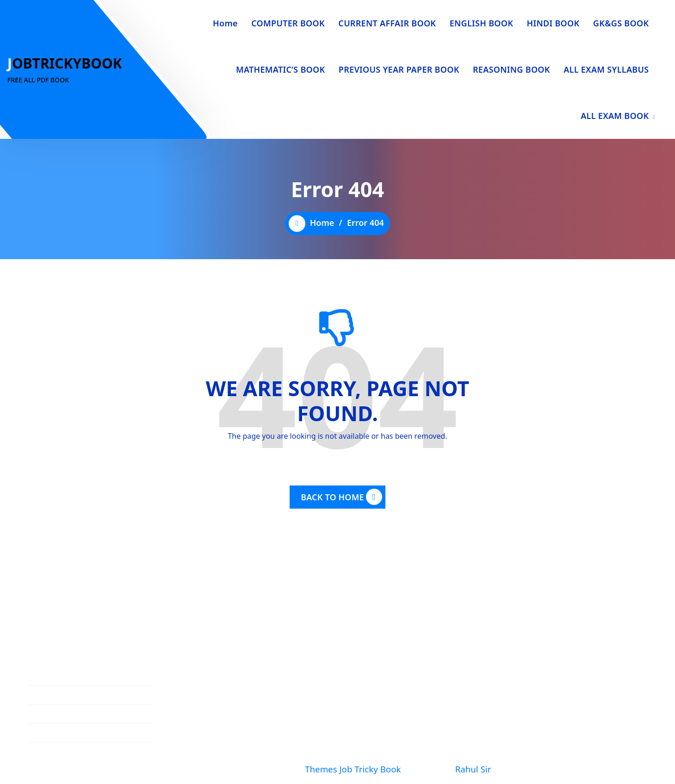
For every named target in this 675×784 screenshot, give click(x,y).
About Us (45, 707)
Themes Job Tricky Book (353, 769)
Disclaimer (48, 745)
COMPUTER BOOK (288, 23)
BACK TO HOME (341, 497)
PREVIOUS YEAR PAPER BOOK (399, 69)
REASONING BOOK (511, 69)
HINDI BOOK (553, 23)
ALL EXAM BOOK (615, 116)
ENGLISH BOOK (482, 23)
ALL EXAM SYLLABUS (606, 69)
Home (225, 23)
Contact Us (48, 726)
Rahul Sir (473, 769)
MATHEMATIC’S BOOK (281, 69)
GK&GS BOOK (621, 23)
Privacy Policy (53, 764)
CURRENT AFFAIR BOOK (387, 23)
